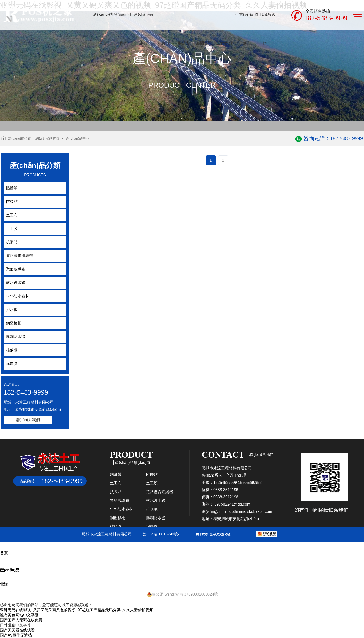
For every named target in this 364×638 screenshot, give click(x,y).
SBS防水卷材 (121, 509)
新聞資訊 (204, 43)
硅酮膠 (116, 526)
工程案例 (224, 43)
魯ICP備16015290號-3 (162, 534)
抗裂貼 (164, 43)
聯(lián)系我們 (265, 29)
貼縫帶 (184, 43)
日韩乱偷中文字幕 (15, 625)
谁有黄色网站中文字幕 (19, 615)
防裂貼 (152, 474)
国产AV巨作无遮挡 (16, 635)
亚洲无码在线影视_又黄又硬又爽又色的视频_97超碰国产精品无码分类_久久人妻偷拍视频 (77, 610)
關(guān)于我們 (123, 29)
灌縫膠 (152, 526)
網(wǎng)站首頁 (103, 29)
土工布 (116, 483)
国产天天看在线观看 (17, 630)
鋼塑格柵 (118, 518)
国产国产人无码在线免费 (21, 620)
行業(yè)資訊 (244, 29)
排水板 (152, 509)
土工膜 (152, 483)
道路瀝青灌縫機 (160, 492)
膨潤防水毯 (156, 518)
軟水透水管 (156, 500)
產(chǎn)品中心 (143, 29)
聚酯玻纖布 (120, 500)
